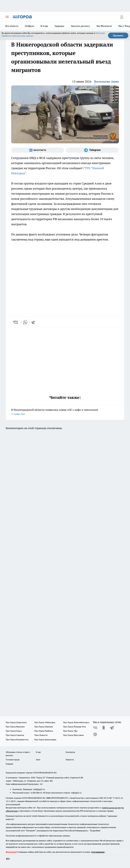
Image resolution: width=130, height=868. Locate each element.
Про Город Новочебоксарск (76, 722)
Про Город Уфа (70, 731)
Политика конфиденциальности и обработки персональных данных (38, 836)
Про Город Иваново (44, 727)
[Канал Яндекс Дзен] (95, 734)
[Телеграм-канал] (92, 150)
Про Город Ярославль (73, 735)
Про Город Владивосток (17, 739)
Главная (9, 764)
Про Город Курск (14, 731)
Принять (118, 36)
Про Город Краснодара (45, 739)
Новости (70, 760)
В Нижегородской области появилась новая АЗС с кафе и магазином (65, 412)
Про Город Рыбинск (44, 731)
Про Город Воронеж (15, 727)
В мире (44, 26)
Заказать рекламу (80, 26)
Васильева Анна (106, 81)
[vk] (16, 322)
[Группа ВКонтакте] (38, 150)
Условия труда (13, 760)
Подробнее (95, 831)
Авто (38, 760)
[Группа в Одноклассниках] (104, 728)
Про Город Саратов (15, 735)
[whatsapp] (25, 322)
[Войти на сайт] (122, 17)
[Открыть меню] (7, 17)
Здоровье (59, 26)
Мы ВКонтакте (104, 26)
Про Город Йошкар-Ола (74, 727)
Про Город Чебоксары (45, 722)
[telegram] (34, 322)
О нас (38, 752)
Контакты (70, 752)
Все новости (12, 26)
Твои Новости (41, 735)
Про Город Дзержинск (16, 722)
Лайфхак (29, 26)
